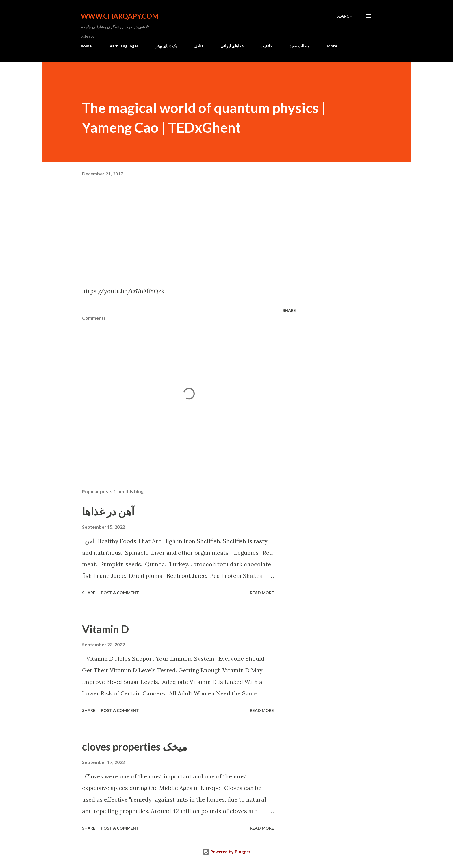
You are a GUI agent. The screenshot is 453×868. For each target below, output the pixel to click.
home (86, 46)
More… (334, 46)
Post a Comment (120, 593)
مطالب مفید (300, 46)
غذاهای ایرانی (232, 46)
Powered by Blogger (226, 852)
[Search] (344, 16)
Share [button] (289, 310)
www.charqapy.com (120, 16)
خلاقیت (266, 46)
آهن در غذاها (108, 511)
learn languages (124, 46)
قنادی (199, 46)
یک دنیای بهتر (166, 46)
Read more (262, 593)
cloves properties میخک (135, 747)
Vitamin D (105, 629)
